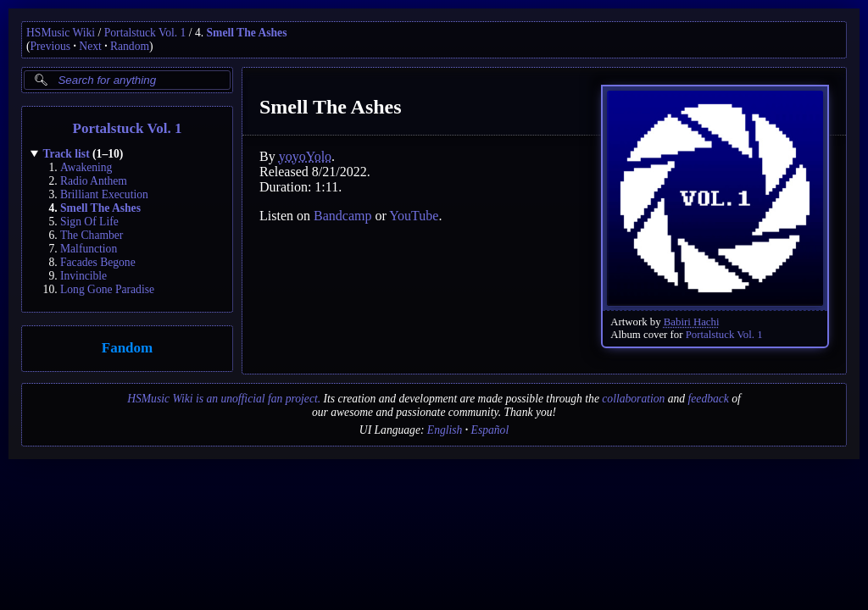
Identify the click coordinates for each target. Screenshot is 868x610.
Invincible (83, 276)
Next (90, 46)
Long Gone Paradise (107, 289)
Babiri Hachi (692, 322)
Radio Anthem (94, 181)
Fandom (127, 349)
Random (130, 46)
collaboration (633, 399)
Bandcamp (342, 216)
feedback (709, 399)
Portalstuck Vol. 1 (145, 33)
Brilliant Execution (104, 194)
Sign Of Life (89, 222)
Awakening (86, 167)
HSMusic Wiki (61, 33)
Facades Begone (98, 262)
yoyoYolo (305, 156)
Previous (51, 46)
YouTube (414, 216)
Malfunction (89, 249)
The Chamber (92, 235)
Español (490, 430)
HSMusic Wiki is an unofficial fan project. (224, 399)
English (445, 430)
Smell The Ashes (247, 33)
